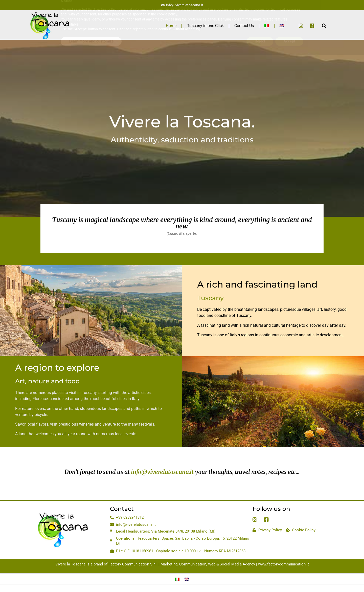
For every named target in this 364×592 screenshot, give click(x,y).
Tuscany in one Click (205, 26)
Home (171, 26)
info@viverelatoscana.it (162, 472)
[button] (324, 26)
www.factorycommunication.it (283, 564)
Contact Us (244, 26)
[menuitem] (267, 26)
